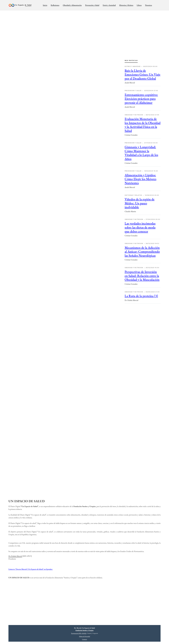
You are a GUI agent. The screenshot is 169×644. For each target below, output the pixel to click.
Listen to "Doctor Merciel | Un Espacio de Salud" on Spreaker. (31, 569)
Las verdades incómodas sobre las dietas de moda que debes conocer (140, 227)
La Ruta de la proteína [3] (141, 296)
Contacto (84, 639)
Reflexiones (55, 5)
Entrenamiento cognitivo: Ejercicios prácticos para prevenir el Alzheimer (141, 99)
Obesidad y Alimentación (72, 5)
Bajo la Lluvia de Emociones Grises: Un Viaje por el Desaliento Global (142, 74)
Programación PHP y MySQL (79, 633)
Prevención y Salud (92, 5)
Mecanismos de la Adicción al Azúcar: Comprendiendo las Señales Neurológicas (142, 252)
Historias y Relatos (126, 5)
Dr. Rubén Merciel (15, 556)
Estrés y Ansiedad (109, 5)
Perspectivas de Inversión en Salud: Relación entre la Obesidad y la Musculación (142, 276)
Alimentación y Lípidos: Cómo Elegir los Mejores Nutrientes (140, 179)
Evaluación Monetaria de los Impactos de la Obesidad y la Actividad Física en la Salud (143, 125)
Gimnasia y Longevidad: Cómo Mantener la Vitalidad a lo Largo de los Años (141, 153)
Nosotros (148, 5)
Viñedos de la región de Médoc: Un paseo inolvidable (140, 203)
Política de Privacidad (84, 636)
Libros (139, 5)
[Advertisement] (143, 325)
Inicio (45, 5)
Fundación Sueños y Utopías (85, 630)
